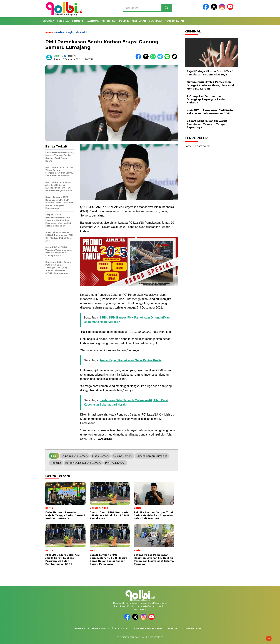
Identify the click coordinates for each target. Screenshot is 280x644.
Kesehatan (139, 21)
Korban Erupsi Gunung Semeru (83, 463)
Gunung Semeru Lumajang (152, 456)
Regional (63, 21)
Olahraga (155, 21)
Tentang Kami (193, 628)
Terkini (84, 32)
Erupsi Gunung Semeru (75, 456)
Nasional (93, 21)
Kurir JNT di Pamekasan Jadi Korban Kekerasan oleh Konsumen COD (211, 112)
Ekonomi (78, 21)
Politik (124, 21)
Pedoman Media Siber (148, 628)
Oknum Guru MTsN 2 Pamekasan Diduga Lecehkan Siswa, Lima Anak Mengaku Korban (211, 85)
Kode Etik (122, 628)
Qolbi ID (59, 56)
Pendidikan (109, 21)
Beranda (48, 21)
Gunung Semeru (123, 456)
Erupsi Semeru (101, 456)
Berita (60, 32)
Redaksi (80, 628)
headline (56, 463)
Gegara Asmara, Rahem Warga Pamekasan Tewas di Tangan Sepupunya (207, 124)
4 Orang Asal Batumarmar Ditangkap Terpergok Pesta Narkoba (206, 99)
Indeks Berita (100, 628)
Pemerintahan (174, 21)
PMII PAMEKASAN (115, 463)
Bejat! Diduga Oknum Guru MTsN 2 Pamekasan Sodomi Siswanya (210, 73)
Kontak (173, 628)
